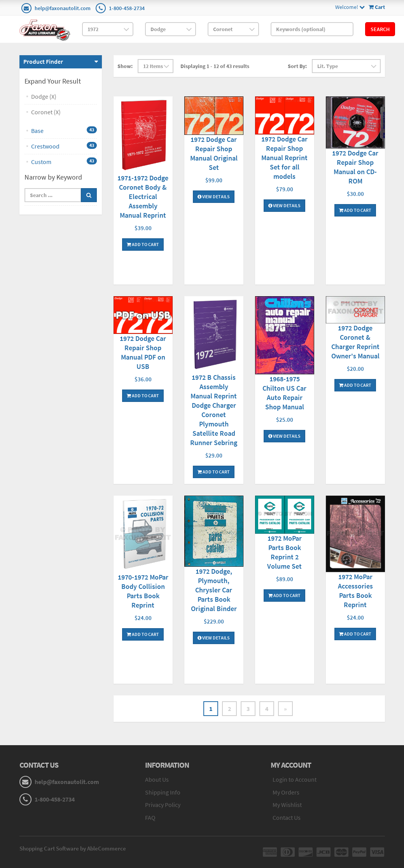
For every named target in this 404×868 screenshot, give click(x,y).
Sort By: (297, 66)
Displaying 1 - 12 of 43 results (215, 66)
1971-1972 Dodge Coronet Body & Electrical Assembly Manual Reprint (143, 196)
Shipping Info (163, 792)
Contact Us (287, 817)
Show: (125, 66)
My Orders (286, 792)
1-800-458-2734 (127, 8)
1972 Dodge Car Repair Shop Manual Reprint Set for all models (284, 158)
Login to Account (295, 779)
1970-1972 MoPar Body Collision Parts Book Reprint (143, 591)
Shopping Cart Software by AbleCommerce (73, 848)
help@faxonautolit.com (63, 8)
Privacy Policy (163, 805)
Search (380, 29)
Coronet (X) (46, 112)
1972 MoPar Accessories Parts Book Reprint (355, 591)
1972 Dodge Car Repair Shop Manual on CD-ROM (355, 167)
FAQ (150, 817)
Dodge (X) (44, 96)
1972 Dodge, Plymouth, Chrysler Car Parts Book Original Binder (214, 590)
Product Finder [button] (43, 61)
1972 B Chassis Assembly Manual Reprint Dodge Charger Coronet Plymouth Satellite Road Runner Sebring (214, 410)
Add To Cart (143, 244)
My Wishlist (287, 805)
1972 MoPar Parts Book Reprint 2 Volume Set (284, 552)
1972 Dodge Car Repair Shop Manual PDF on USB (143, 352)
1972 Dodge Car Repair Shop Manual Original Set (214, 153)
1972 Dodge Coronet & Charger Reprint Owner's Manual (355, 342)
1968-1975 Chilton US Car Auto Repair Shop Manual (284, 393)
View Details (214, 196)
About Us (157, 779)
